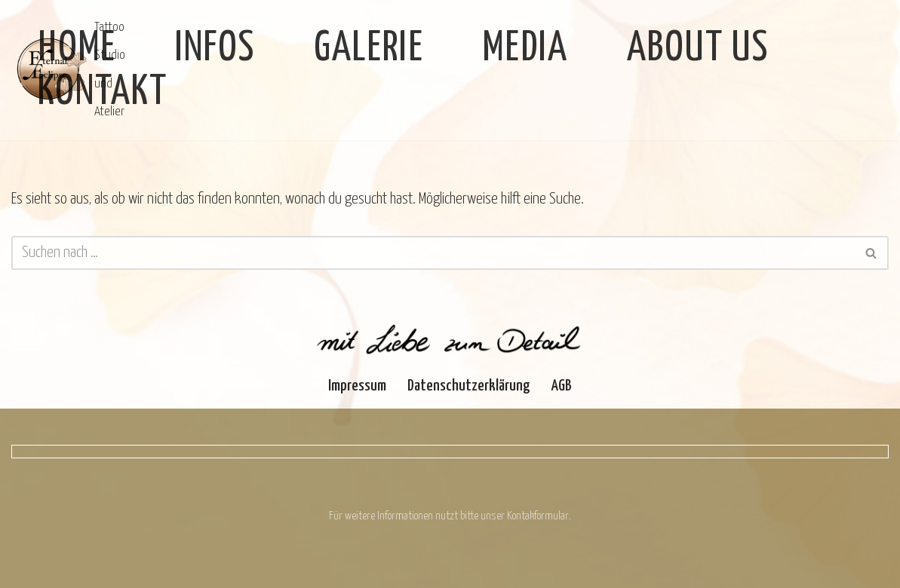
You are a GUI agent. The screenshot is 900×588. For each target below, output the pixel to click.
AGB (562, 386)
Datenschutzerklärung (469, 386)
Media (525, 49)
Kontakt (103, 92)
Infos (215, 49)
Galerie (369, 49)
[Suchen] (433, 253)
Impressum (357, 386)
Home (77, 49)
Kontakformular (538, 516)
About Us (698, 49)
